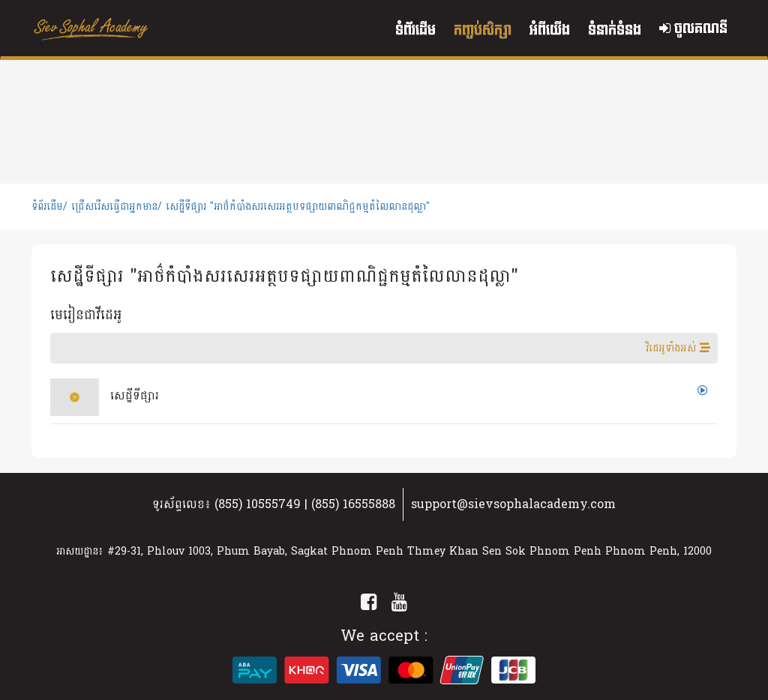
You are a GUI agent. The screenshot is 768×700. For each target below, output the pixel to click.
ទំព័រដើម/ (49, 206)
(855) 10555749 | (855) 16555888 (305, 504)
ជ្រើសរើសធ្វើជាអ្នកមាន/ (117, 206)
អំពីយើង (550, 30)
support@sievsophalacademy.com (513, 504)
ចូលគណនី (693, 29)
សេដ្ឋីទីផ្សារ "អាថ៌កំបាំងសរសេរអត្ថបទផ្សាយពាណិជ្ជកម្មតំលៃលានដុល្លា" (298, 206)
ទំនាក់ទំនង (615, 30)
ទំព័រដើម (415, 30)
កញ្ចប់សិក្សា (483, 30)
